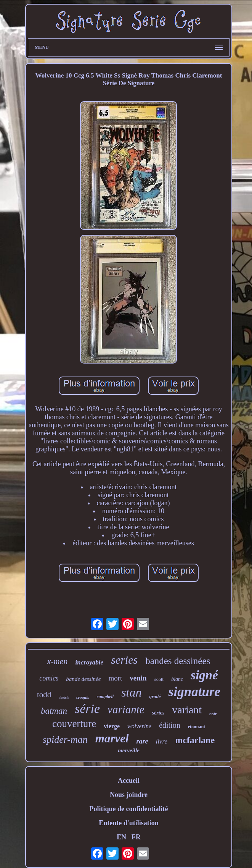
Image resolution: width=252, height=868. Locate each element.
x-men (58, 661)
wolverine (139, 726)
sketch (64, 697)
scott (159, 679)
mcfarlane (195, 740)
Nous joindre (129, 795)
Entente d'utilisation (129, 823)
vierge (112, 726)
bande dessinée (83, 679)
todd (44, 695)
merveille (129, 750)
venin (138, 678)
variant (187, 710)
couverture (74, 724)
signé (204, 675)
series (124, 660)
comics (49, 678)
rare (142, 741)
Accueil (129, 781)
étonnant (197, 727)
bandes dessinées (178, 661)
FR (136, 837)
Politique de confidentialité (128, 809)
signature (194, 692)
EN (121, 837)
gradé (155, 696)
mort (115, 678)
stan (131, 692)
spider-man (65, 739)
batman (54, 711)
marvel (112, 738)
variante (126, 710)
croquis (83, 697)
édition (170, 725)
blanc (177, 679)
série (87, 709)
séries (158, 713)
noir (213, 714)
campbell (105, 697)
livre (162, 741)
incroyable (89, 662)
